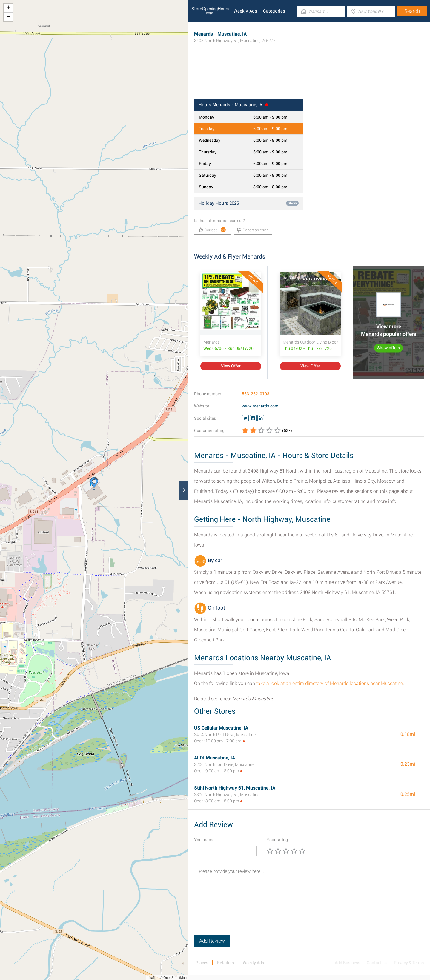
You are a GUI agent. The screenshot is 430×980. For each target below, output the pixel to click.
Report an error (252, 230)
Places (202, 963)
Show (292, 203)
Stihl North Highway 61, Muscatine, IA (235, 788)
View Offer (231, 366)
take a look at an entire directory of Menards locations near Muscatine (330, 683)
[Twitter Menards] (245, 418)
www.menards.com (260, 406)
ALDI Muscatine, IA (215, 758)
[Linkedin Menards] (261, 418)
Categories (274, 11)
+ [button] (8, 8)
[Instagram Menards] (253, 418)
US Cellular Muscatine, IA (221, 728)
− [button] (8, 17)
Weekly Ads (245, 11)
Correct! (212, 230)
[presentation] (239, 923)
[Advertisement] (309, 79)
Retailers (225, 963)
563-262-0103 (256, 394)
